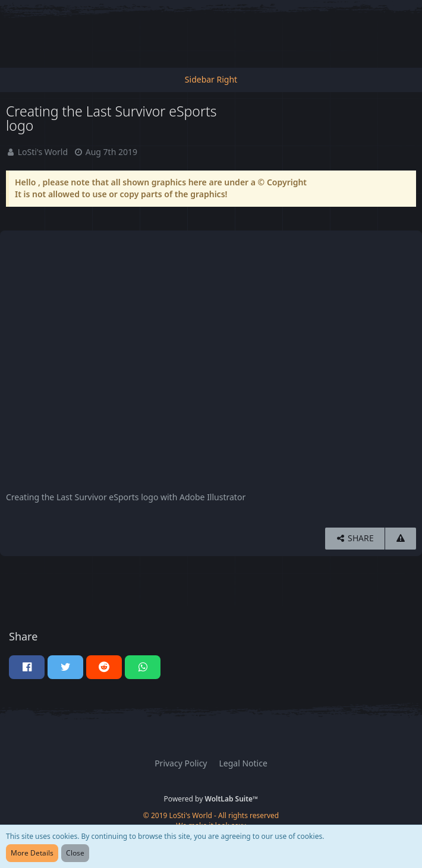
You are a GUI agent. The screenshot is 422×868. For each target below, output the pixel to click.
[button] (27, 667)
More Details (32, 853)
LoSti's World (43, 152)
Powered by (211, 799)
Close (75, 853)
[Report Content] (401, 539)
